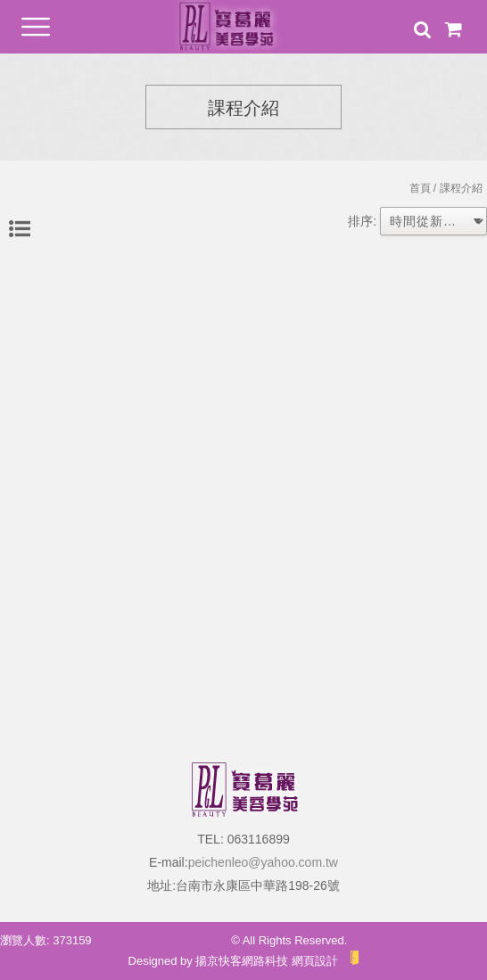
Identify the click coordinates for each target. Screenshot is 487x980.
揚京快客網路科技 (242, 961)
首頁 (420, 188)
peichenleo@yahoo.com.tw (263, 862)
